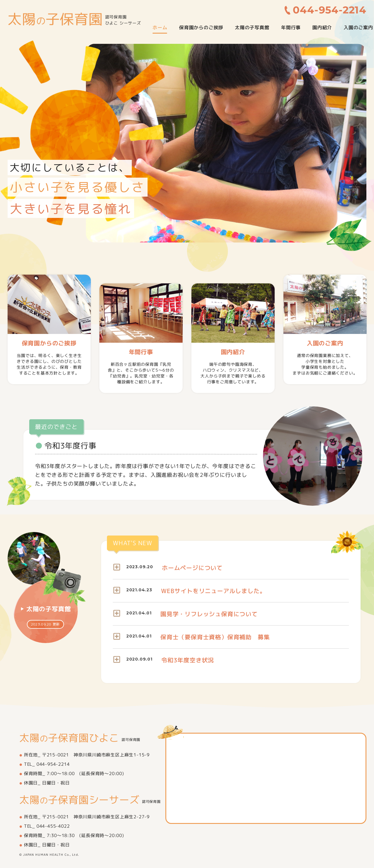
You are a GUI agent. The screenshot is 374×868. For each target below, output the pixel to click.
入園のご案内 (358, 27)
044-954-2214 (330, 10)
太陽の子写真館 (252, 27)
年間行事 (291, 27)
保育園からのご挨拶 (201, 27)
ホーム (160, 27)
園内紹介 (322, 27)
